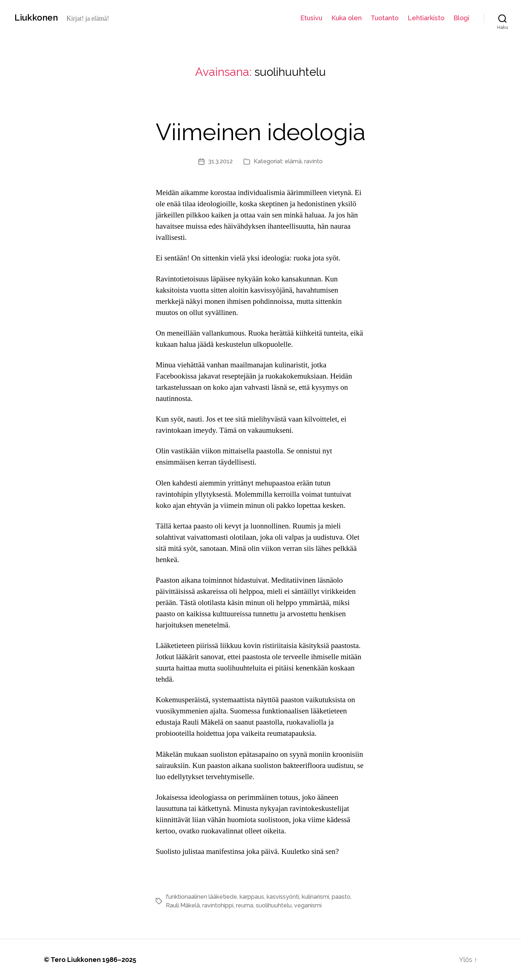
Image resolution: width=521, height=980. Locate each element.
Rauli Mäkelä (183, 905)
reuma (245, 905)
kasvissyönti (283, 897)
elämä (293, 161)
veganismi (308, 905)
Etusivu (311, 18)
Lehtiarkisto (426, 18)
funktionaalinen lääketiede (201, 897)
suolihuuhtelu (274, 905)
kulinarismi (315, 897)
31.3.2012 (220, 161)
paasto (341, 897)
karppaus (252, 897)
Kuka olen (346, 18)
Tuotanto (385, 18)
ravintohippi (218, 905)
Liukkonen (36, 18)
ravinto (313, 161)
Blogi (461, 18)
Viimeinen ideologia (261, 132)
